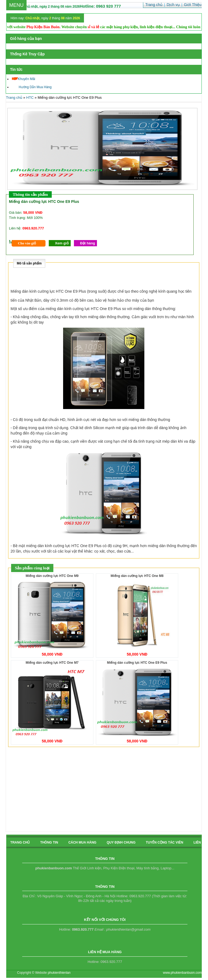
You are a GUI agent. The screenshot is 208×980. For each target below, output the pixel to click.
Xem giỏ (62, 243)
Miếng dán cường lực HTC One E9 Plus (137, 663)
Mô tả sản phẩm (29, 263)
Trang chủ (14, 98)
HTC (30, 98)
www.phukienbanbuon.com (182, 973)
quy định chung (121, 842)
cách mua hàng (82, 842)
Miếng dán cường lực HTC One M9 (52, 576)
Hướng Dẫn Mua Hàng (32, 87)
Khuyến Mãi (24, 79)
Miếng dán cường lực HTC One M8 (137, 576)
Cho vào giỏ (27, 243)
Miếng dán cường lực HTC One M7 (52, 663)
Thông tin (49, 842)
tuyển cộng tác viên (164, 842)
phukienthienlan (59, 973)
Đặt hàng (88, 243)
